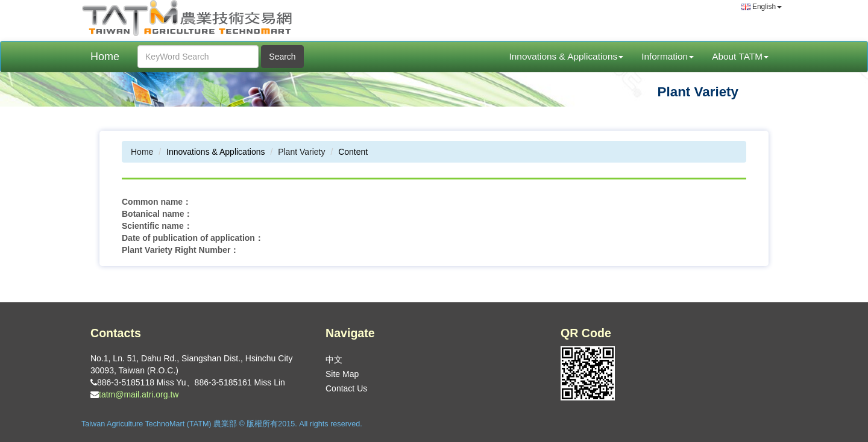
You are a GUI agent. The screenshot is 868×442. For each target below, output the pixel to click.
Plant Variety (301, 152)
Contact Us (346, 388)
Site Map (342, 374)
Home (105, 57)
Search (282, 57)
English (761, 7)
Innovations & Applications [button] (566, 56)
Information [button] (668, 56)
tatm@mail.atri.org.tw (139, 394)
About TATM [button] (740, 56)
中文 (334, 360)
